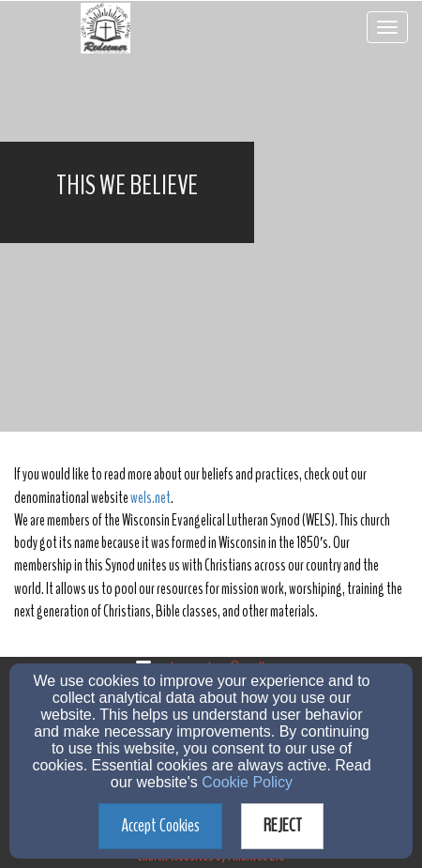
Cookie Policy (247, 782)
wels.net (151, 498)
